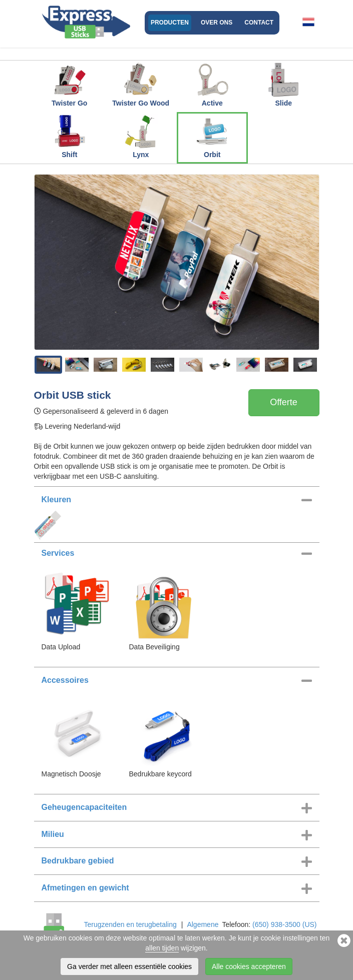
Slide (283, 85)
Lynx (141, 136)
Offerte (284, 402)
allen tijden (162, 948)
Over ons (217, 23)
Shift (70, 136)
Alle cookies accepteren (249, 966)
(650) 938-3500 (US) (284, 924)
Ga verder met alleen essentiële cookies (129, 966)
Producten (170, 23)
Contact (259, 23)
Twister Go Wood (141, 85)
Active (212, 85)
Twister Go (69, 85)
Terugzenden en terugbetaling (130, 924)
